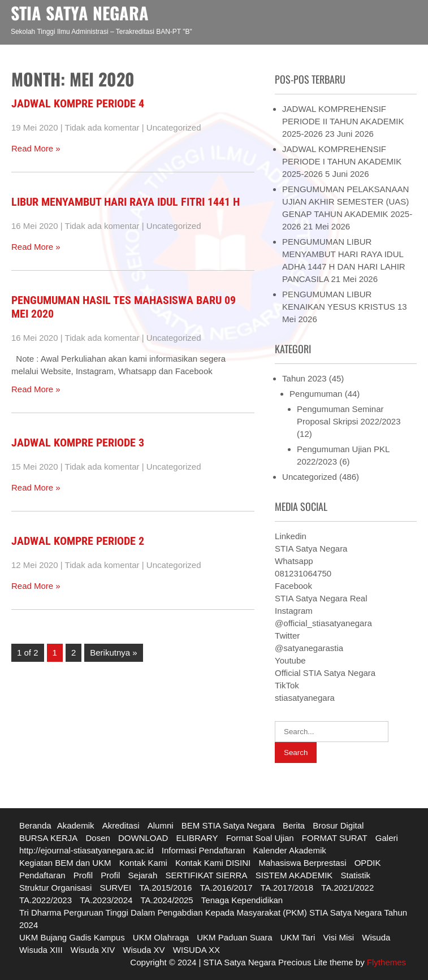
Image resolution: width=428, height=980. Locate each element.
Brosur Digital (338, 825)
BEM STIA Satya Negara (228, 825)
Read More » (36, 148)
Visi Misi (338, 937)
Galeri (387, 838)
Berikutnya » (113, 652)
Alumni (161, 825)
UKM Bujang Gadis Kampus (72, 937)
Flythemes (385, 962)
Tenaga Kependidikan (242, 900)
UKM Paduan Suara (234, 937)
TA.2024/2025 (167, 900)
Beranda (35, 825)
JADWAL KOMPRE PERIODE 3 (78, 443)
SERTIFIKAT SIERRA (206, 875)
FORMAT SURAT (335, 838)
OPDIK (368, 863)
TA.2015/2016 (165, 888)
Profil (83, 875)
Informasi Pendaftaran (204, 850)
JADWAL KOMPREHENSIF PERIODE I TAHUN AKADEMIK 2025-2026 (342, 161)
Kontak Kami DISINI (213, 863)
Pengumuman (316, 394)
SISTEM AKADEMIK (294, 875)
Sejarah (143, 875)
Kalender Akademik (290, 850)
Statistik (356, 875)
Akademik (76, 825)
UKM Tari (298, 937)
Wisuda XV (144, 950)
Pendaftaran (42, 875)
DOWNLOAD (143, 838)
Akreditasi (121, 825)
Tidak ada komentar (102, 127)
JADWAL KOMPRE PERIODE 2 (78, 541)
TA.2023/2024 (106, 900)
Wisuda (376, 937)
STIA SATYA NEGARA (80, 13)
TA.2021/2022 (347, 888)
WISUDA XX (196, 950)
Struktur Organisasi (55, 888)
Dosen (98, 838)
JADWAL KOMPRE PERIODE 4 (78, 103)
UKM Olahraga (161, 937)
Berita (294, 825)
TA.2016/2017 (226, 888)
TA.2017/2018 (287, 888)
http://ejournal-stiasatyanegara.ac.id (87, 850)
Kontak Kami (143, 863)
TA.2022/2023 (46, 900)
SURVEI (115, 888)
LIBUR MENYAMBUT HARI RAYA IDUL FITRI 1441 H (126, 202)
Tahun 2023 (304, 378)
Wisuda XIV (93, 950)
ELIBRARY (197, 838)
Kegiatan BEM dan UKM (65, 863)
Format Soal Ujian (260, 838)
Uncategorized (174, 127)
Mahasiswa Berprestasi (302, 863)
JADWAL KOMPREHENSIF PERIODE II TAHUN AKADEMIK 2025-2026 (343, 121)
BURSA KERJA (48, 838)
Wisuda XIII (41, 950)
